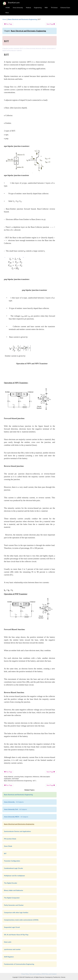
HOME (8, 8)
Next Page (51, 24)
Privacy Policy (25, 974)
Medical (28, 8)
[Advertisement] (68, 49)
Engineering (38, 8)
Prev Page (8, 24)
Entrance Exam (65, 8)
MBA (46, 8)
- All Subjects (14, 802)
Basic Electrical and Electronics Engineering (23, 19)
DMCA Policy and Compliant (49, 974)
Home (4, 19)
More (7, 13)
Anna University (18, 8)
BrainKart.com (14, 3)
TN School (54, 8)
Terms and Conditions (35, 974)
